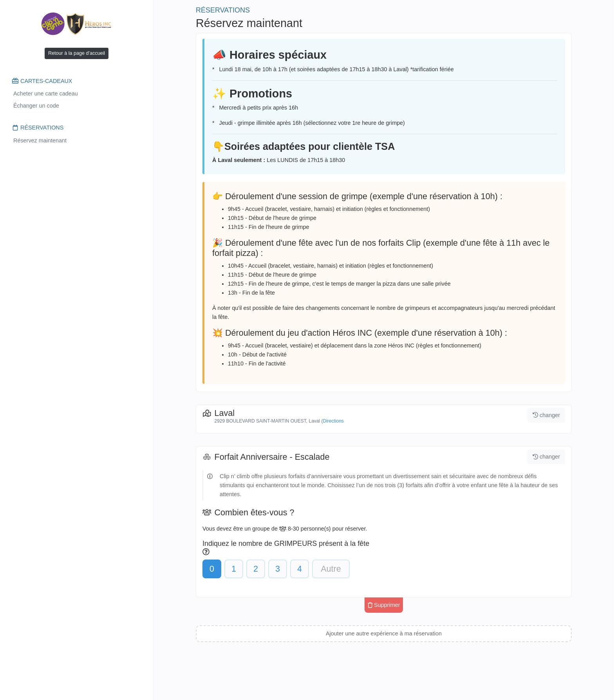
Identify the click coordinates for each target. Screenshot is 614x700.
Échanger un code (36, 106)
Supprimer (384, 605)
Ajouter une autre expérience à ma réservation (384, 633)
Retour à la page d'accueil (77, 53)
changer (546, 415)
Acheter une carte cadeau (46, 94)
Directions (333, 421)
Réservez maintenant (40, 140)
